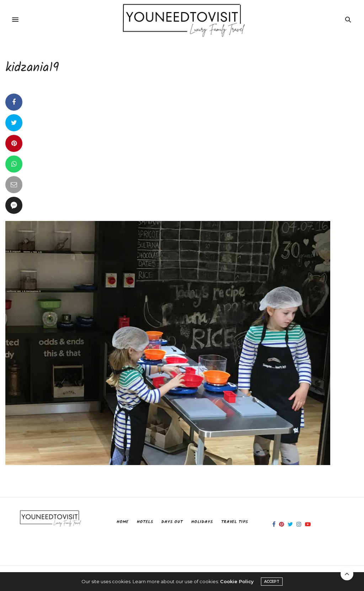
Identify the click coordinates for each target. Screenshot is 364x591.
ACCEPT (272, 582)
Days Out (172, 522)
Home (122, 522)
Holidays (202, 522)
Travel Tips (234, 522)
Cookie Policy (237, 581)
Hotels (145, 522)
